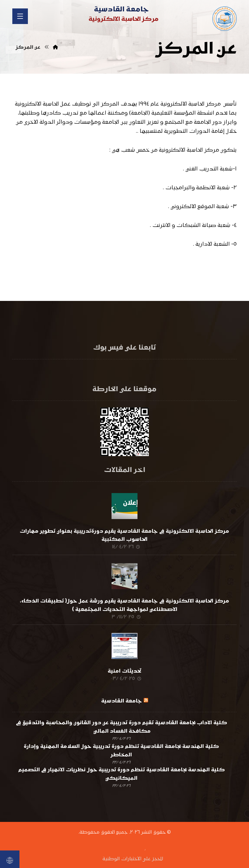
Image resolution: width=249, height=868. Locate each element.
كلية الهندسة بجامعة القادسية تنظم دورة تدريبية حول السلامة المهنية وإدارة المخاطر (121, 737)
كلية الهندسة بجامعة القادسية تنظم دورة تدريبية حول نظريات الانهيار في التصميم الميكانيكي (121, 760)
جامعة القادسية (122, 687)
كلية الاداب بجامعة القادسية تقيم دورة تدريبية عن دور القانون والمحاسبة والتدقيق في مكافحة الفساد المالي (121, 713)
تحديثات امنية (124, 661)
